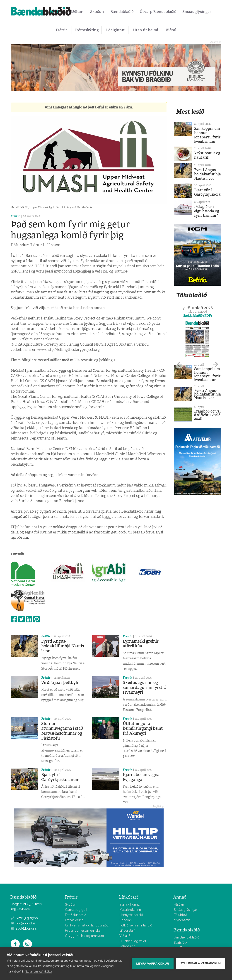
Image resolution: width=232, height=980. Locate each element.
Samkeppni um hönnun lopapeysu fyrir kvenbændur (207, 135)
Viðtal (171, 30)
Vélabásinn (127, 946)
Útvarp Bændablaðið (158, 12)
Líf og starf (127, 931)
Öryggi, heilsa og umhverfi (84, 936)
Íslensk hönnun (130, 904)
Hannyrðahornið (131, 915)
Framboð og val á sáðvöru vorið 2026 (207, 415)
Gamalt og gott (76, 910)
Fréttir (56, 12)
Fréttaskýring (87, 30)
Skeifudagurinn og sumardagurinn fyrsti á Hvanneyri (145, 687)
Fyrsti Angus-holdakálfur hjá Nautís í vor (63, 646)
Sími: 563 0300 (24, 918)
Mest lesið (190, 112)
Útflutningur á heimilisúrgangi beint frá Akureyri (143, 728)
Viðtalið (125, 936)
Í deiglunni (116, 30)
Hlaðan (179, 904)
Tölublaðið (191, 295)
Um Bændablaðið (187, 937)
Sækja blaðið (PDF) (198, 316)
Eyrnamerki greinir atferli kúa (141, 644)
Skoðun (97, 12)
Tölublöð (180, 915)
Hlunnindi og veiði (133, 941)
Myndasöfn (182, 920)
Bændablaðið (122, 12)
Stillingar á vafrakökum (201, 963)
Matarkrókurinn (130, 910)
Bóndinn (126, 920)
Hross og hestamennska (83, 931)
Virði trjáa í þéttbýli (60, 683)
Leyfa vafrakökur (153, 964)
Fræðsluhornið (76, 915)
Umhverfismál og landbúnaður (87, 925)
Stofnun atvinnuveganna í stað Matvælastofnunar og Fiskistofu (62, 731)
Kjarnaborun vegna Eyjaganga (141, 777)
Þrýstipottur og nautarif (207, 155)
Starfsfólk (180, 943)
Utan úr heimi (146, 30)
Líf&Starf (76, 12)
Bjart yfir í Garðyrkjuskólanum (60, 777)
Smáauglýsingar (197, 12)
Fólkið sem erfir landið (136, 925)
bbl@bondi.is (23, 923)
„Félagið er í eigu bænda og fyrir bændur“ (207, 211)
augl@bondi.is (24, 928)
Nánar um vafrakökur (38, 971)
